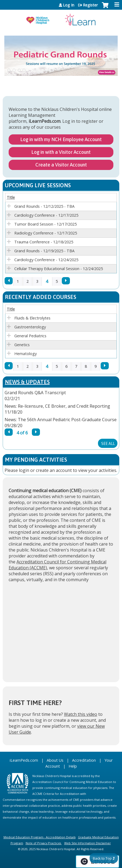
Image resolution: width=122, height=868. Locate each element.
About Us (55, 760)
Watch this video (81, 714)
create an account (54, 470)
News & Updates (27, 382)
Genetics (22, 345)
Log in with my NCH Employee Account (61, 139)
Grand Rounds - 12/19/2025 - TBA (44, 251)
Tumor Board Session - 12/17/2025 (45, 224)
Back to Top (102, 858)
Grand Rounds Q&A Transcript (35, 393)
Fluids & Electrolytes (32, 318)
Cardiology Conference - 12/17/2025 (46, 215)
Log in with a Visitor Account (61, 152)
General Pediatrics (30, 336)
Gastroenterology (30, 327)
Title (11, 197)
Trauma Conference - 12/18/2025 (44, 242)
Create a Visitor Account (61, 165)
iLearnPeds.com (24, 760)
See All (108, 444)
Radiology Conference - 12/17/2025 (46, 233)
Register (90, 5)
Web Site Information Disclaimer (88, 843)
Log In (69, 5)
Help (73, 766)
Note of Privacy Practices (43, 843)
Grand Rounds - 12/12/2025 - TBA (44, 206)
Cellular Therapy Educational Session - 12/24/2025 (59, 269)
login (24, 470)
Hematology (26, 354)
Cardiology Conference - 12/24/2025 (46, 260)
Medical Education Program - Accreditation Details (40, 837)
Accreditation (84, 760)
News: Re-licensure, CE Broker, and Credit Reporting (57, 406)
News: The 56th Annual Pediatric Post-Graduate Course (61, 420)
